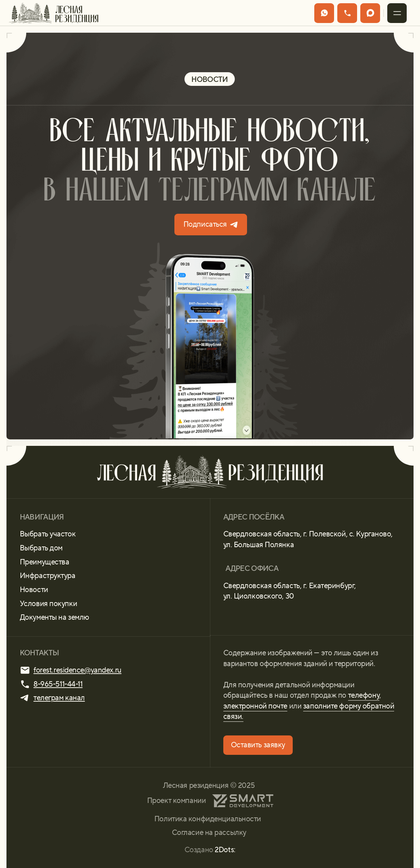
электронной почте (255, 706)
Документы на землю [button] (54, 617)
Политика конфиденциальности (208, 819)
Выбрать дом (41, 548)
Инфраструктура (48, 576)
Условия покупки (48, 604)
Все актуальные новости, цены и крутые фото (210, 163)
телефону (364, 695)
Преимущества (45, 562)
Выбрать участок (48, 534)
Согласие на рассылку (209, 832)
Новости (34, 590)
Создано (210, 850)
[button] (397, 13)
